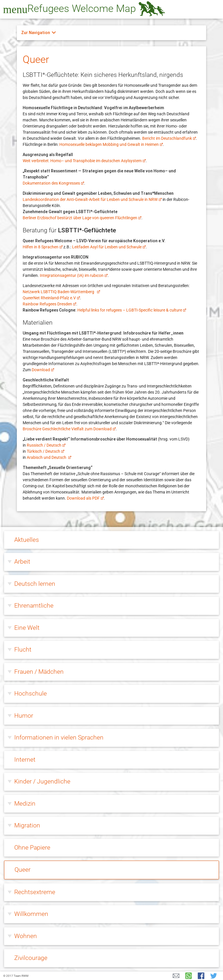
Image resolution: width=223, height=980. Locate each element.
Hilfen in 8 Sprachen (43, 247)
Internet (25, 760)
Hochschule (31, 694)
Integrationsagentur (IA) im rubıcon (74, 275)
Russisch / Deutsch (46, 445)
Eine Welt (27, 628)
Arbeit (22, 562)
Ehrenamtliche (34, 606)
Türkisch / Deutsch (46, 451)
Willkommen (31, 914)
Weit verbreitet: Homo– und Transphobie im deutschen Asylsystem (84, 161)
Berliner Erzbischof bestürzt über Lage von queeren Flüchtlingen (82, 218)
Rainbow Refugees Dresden (49, 304)
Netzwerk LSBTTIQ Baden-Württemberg (61, 292)
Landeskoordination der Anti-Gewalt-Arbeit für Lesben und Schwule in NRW (92, 199)
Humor (24, 716)
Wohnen (26, 936)
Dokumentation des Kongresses (53, 183)
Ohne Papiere (32, 848)
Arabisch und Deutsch (49, 457)
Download (43, 370)
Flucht (23, 650)
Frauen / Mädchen (39, 672)
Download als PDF (85, 498)
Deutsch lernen (35, 584)
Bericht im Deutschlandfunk (169, 138)
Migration (27, 825)
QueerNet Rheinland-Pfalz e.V (51, 298)
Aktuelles (27, 540)
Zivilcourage (31, 958)
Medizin (25, 804)
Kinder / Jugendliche (42, 781)
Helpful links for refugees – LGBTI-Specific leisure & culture (132, 310)
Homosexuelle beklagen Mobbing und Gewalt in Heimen (111, 144)
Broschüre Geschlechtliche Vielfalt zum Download (69, 429)
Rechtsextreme (35, 892)
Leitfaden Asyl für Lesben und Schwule (109, 247)
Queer (23, 870)
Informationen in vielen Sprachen (59, 737)
